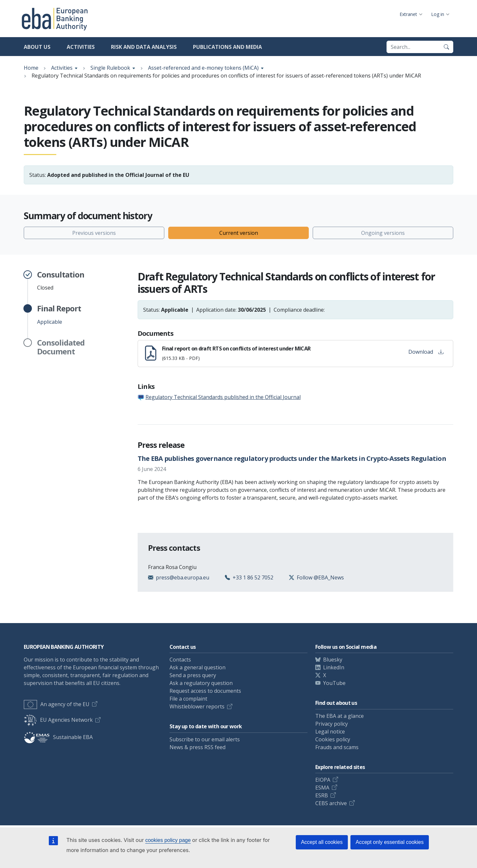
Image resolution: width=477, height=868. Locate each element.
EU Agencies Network (58, 720)
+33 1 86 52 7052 (253, 577)
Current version (239, 233)
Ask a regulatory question (201, 683)
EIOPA (323, 780)
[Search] (446, 47)
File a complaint (188, 699)
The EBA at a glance (340, 716)
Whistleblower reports (197, 706)
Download (426, 352)
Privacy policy (332, 724)
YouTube (334, 683)
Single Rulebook (110, 68)
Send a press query (193, 675)
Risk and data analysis (144, 47)
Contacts (180, 660)
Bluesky (333, 660)
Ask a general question (198, 667)
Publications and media (227, 47)
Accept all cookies (322, 842)
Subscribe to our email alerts (205, 739)
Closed (61, 281)
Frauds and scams (337, 747)
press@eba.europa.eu (183, 577)
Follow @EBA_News (320, 577)
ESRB (322, 795)
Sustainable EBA (58, 737)
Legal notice (330, 732)
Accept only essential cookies (390, 842)
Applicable (59, 315)
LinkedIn (334, 667)
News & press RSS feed (198, 747)
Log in (438, 14)
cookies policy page (168, 840)
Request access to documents (205, 691)
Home (31, 68)
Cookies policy (333, 739)
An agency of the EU (57, 704)
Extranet (408, 14)
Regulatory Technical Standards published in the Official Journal (223, 397)
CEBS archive (331, 803)
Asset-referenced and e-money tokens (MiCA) (203, 68)
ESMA (322, 788)
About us (37, 47)
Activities (81, 47)
